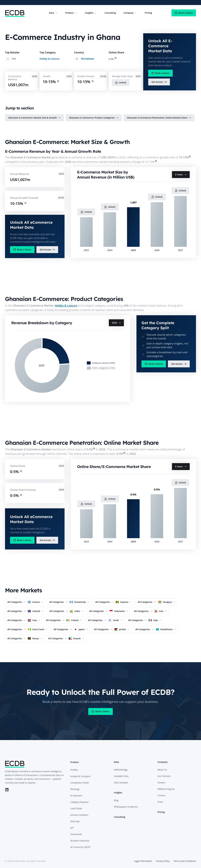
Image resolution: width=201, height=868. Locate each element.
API (72, 828)
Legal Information (143, 861)
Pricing (148, 13)
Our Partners (164, 776)
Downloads (76, 834)
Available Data (121, 776)
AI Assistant (76, 796)
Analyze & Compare (80, 776)
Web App (75, 821)
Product (71, 13)
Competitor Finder (80, 783)
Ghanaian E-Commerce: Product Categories (94, 118)
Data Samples (121, 783)
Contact (161, 795)
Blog (116, 800)
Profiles (74, 770)
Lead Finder (76, 808)
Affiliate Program (166, 789)
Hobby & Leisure (50, 59)
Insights (91, 13)
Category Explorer (80, 802)
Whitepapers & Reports (126, 807)
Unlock (121, 82)
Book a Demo (184, 13)
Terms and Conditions (185, 861)
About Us (162, 770)
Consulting (110, 13)
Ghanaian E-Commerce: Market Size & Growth (34, 118)
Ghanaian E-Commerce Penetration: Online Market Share (159, 118)
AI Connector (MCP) (80, 847)
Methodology (121, 770)
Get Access (159, 82)
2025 (117, 323)
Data (53, 13)
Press (160, 802)
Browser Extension (80, 841)
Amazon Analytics (79, 815)
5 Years (181, 175)
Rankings (75, 789)
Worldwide (88, 59)
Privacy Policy (163, 861)
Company (130, 13)
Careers (161, 783)
